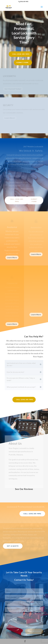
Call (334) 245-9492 (21, 54)
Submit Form (22, 62)
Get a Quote (13, 546)
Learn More (12, 257)
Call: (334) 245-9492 (17, 200)
